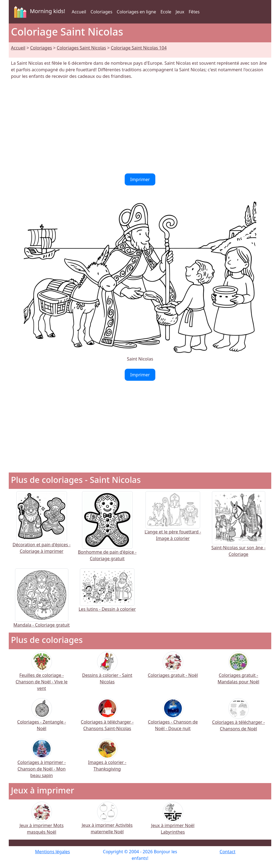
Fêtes (194, 12)
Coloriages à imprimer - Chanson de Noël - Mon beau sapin (42, 762)
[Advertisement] (140, 126)
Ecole (166, 12)
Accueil (79, 12)
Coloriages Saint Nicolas (81, 48)
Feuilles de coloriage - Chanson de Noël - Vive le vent (42, 675)
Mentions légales (52, 852)
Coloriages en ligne (136, 12)
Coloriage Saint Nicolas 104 (139, 48)
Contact (227, 852)
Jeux (180, 12)
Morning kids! (39, 12)
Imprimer (140, 179)
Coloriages (101, 12)
